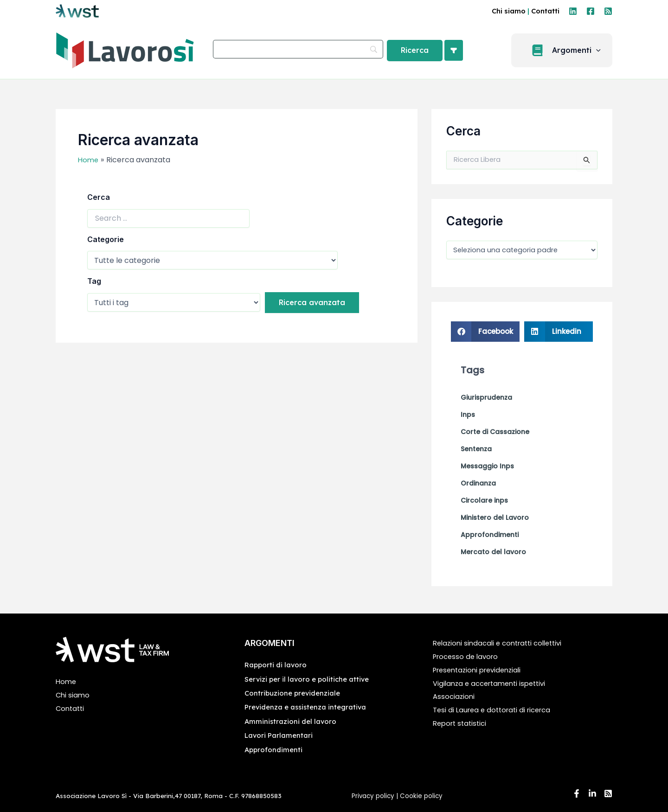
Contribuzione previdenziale (295, 693)
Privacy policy (373, 796)
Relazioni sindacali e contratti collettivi (502, 643)
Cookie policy (422, 796)
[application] (602, 51)
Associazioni (455, 697)
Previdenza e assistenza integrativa (309, 707)
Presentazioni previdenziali (481, 670)
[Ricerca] (415, 51)
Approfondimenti (275, 749)
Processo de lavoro (468, 656)
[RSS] (608, 11)
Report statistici (462, 723)
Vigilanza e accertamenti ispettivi (494, 683)
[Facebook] (591, 11)
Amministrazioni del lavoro (292, 721)
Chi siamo (509, 11)
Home (67, 682)
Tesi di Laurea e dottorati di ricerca (496, 710)
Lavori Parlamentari (281, 735)
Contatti (545, 11)
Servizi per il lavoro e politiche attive (310, 679)
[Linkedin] (573, 11)
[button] (567, 50)
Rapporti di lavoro (277, 665)
